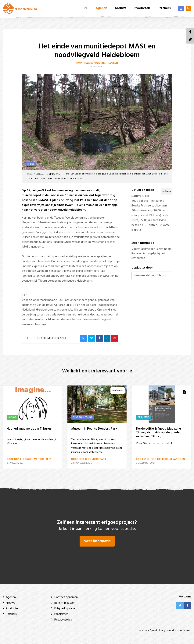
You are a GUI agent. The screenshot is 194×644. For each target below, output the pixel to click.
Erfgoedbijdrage (65, 609)
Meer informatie (97, 541)
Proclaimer (61, 614)
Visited (187, 631)
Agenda (102, 8)
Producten (142, 8)
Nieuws (121, 8)
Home (29, 174)
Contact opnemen (66, 597)
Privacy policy (63, 620)
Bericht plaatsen (65, 603)
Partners (164, 8)
